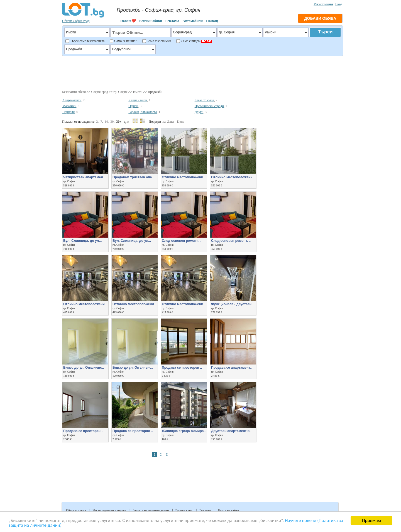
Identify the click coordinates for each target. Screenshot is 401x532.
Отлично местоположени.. (183, 177)
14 (106, 122)
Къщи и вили (138, 100)
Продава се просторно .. (133, 431)
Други (199, 112)
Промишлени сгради (209, 106)
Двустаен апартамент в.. (231, 431)
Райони (286, 32)
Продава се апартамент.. (231, 368)
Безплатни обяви (74, 92)
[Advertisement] (202, 72)
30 (112, 122)
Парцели (69, 112)
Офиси (133, 106)
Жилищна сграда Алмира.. (184, 431)
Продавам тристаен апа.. (133, 177)
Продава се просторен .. (182, 368)
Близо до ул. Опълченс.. (84, 368)
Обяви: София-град (76, 21)
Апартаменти (72, 100)
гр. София (120, 92)
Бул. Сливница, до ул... (82, 241)
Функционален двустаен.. (232, 304)
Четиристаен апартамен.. (84, 177)
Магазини (69, 106)
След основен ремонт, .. (182, 241)
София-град (100, 92)
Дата (170, 122)
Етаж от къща (204, 100)
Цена (181, 122)
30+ (119, 122)
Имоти (138, 92)
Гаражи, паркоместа (143, 112)
